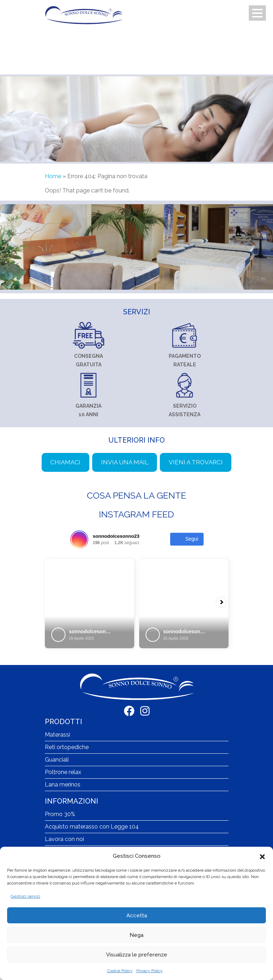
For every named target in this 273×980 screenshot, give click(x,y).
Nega (136, 935)
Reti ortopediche (67, 747)
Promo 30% (60, 814)
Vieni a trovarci (196, 462)
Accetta (137, 915)
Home (53, 176)
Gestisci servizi (25, 896)
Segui (187, 539)
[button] (262, 856)
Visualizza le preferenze (137, 955)
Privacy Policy (149, 971)
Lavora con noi (64, 839)
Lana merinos (63, 785)
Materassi (57, 735)
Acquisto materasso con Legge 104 (92, 827)
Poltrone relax (63, 772)
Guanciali (57, 760)
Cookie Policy (120, 971)
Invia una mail (125, 462)
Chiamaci (65, 462)
